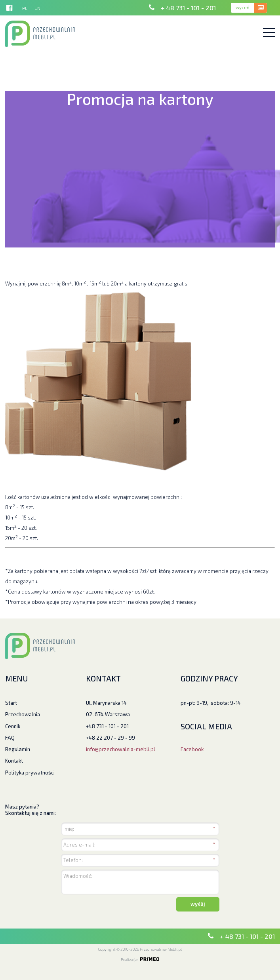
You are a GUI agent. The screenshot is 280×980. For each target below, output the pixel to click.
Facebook (192, 749)
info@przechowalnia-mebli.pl (121, 749)
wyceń (243, 7)
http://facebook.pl (9, 8)
